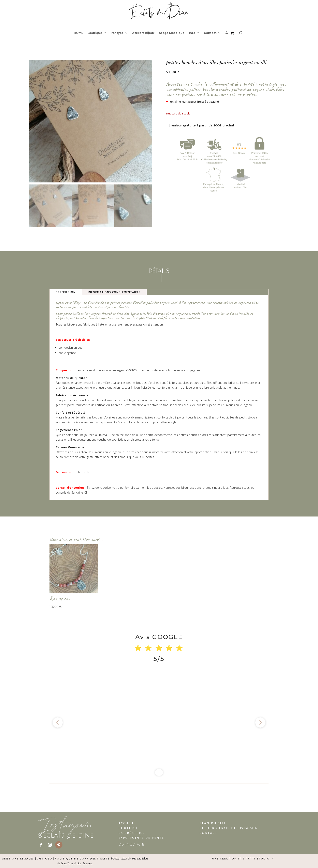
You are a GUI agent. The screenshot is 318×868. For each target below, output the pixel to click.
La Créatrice (132, 833)
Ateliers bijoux (143, 33)
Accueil (126, 823)
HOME (78, 33)
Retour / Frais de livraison (229, 828)
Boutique (95, 33)
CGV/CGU (45, 859)
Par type (117, 33)
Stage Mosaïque (172, 33)
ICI (85, 492)
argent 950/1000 (127, 370)
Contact (210, 33)
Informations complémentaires (114, 292)
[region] (159, 722)
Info (192, 33)
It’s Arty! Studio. (255, 859)
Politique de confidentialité (82, 859)
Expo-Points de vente (141, 838)
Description (66, 292)
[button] (58, 722)
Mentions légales (18, 859)
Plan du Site (213, 823)
